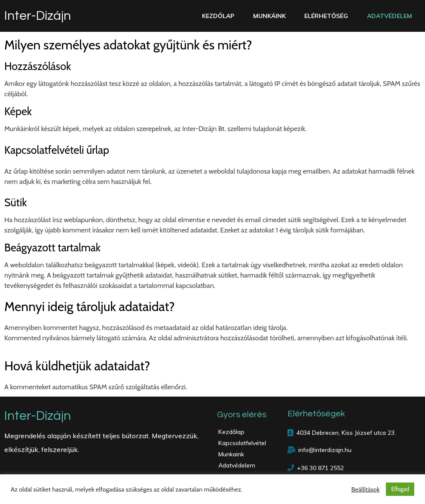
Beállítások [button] (365, 489)
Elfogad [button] (400, 489)
